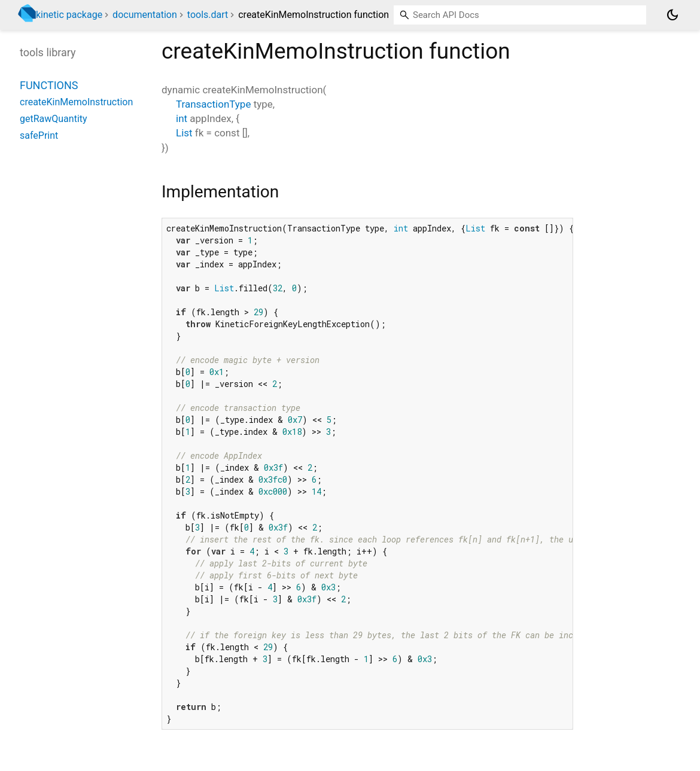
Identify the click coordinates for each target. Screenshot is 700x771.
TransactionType (213, 104)
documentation (145, 15)
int (182, 118)
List (184, 133)
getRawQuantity (54, 119)
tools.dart (208, 15)
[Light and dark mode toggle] (672, 15)
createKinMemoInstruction (76, 102)
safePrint (39, 135)
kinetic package (69, 15)
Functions (49, 85)
